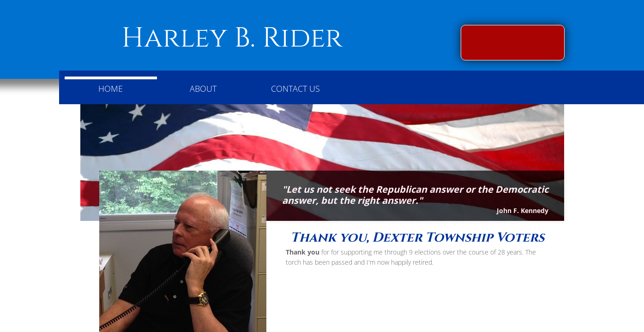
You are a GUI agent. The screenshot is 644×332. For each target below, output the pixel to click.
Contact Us (295, 89)
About (203, 89)
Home (111, 89)
